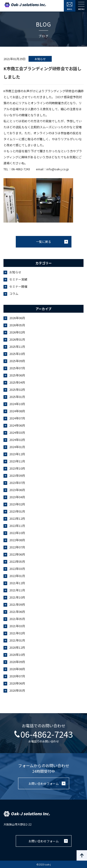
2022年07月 (17, 547)
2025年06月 (17, 375)
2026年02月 (17, 332)
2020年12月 (17, 647)
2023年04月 (17, 497)
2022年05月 (17, 561)
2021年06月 (17, 612)
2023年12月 (17, 454)
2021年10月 (17, 597)
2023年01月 (17, 511)
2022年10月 (17, 533)
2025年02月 (17, 390)
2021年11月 (17, 590)
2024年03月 (17, 432)
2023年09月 (17, 475)
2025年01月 (17, 397)
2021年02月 (17, 633)
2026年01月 (17, 339)
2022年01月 (17, 576)
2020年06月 (17, 683)
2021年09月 (17, 604)
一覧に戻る (43, 242)
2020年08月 (17, 669)
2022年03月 (17, 569)
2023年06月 (17, 490)
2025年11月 (17, 347)
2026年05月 (17, 325)
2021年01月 (17, 640)
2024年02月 (17, 440)
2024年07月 (17, 418)
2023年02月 (17, 504)
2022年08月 (17, 540)
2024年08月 (17, 411)
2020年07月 (17, 676)
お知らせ (15, 272)
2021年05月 (17, 619)
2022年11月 (17, 526)
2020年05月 (17, 690)
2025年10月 (17, 354)
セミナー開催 (18, 286)
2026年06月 (17, 318)
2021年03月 (17, 626)
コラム (14, 294)
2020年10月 (17, 655)
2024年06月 (17, 425)
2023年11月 (17, 461)
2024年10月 (17, 404)
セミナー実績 (18, 279)
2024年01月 (17, 447)
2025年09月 (17, 361)
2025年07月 (17, 368)
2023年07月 (17, 483)
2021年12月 (17, 583)
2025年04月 (17, 382)
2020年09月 (17, 662)
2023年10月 (17, 468)
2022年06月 (17, 554)
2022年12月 (17, 518)
